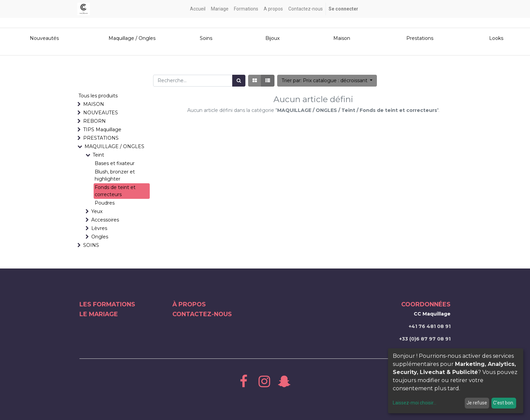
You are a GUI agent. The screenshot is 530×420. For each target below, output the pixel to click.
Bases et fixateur (115, 163)
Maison (342, 38)
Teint (98, 155)
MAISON (94, 104)
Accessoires (105, 220)
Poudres (105, 203)
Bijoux (272, 38)
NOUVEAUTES (101, 113)
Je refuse (477, 403)
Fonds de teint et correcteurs (115, 191)
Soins (206, 38)
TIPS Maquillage (102, 130)
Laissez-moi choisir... (415, 403)
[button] (327, 81)
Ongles (100, 237)
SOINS (91, 245)
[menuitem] (198, 9)
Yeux (97, 211)
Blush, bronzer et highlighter (115, 175)
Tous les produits (98, 96)
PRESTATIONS (101, 138)
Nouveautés (45, 38)
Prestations (420, 38)
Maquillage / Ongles (132, 38)
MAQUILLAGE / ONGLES (114, 146)
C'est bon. (504, 403)
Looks (496, 38)
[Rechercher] (239, 81)
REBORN (94, 121)
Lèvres (99, 228)
